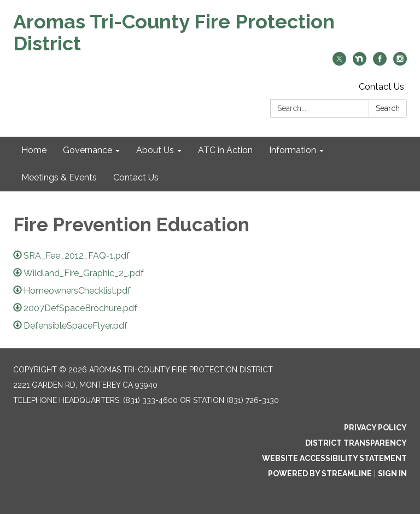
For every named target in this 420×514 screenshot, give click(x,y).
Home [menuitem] (34, 150)
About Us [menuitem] (155, 150)
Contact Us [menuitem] (136, 177)
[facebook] (380, 63)
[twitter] (339, 63)
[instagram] (400, 63)
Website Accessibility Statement (334, 458)
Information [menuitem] (293, 150)
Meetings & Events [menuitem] (59, 177)
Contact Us (381, 87)
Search (388, 108)
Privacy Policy (375, 428)
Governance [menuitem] (87, 150)
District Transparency (356, 443)
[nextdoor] (360, 63)
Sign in (392, 474)
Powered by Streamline (320, 474)
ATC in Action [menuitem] (225, 150)
